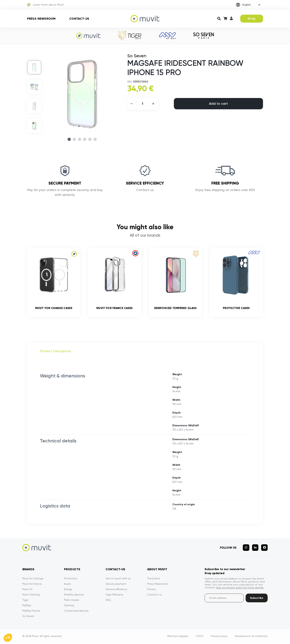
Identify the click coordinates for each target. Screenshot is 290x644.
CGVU (200, 636)
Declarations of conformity (251, 636)
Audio (68, 584)
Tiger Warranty (114, 595)
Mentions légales (178, 636)
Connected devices (76, 611)
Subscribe (257, 598)
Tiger (25, 600)
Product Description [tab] (55, 352)
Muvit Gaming (31, 595)
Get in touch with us (118, 579)
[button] (8, 638)
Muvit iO (27, 590)
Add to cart (218, 104)
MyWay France (31, 611)
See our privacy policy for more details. (240, 588)
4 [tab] (85, 139)
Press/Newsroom (41, 19)
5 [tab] (90, 139)
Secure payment (116, 584)
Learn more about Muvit (46, 5)
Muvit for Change (33, 579)
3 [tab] (80, 139)
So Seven (28, 616)
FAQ (108, 600)
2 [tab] (74, 139)
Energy (68, 590)
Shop (252, 19)
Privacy (152, 590)
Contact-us (79, 19)
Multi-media (71, 600)
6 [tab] (95, 139)
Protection (71, 579)
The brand (153, 579)
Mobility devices (74, 595)
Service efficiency (116, 590)
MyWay (27, 606)
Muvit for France (32, 584)
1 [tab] (69, 139)
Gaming (69, 606)
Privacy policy (219, 636)
